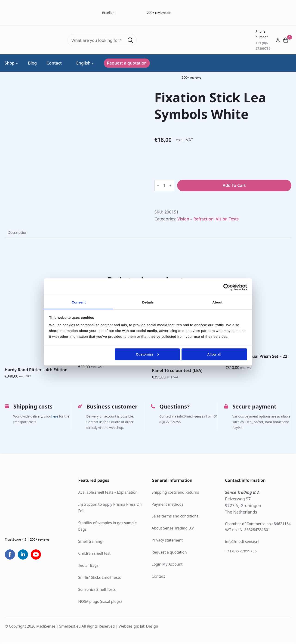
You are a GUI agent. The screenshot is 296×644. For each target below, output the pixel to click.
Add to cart (234, 185)
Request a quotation (169, 552)
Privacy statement (167, 540)
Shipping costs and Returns (175, 492)
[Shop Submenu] (16, 63)
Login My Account (167, 564)
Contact (54, 63)
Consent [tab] (79, 302)
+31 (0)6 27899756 (241, 551)
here (55, 416)
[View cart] (286, 40)
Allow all (214, 354)
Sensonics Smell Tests (97, 589)
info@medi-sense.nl (242, 542)
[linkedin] (23, 554)
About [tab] (217, 302)
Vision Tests (227, 219)
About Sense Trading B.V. (173, 528)
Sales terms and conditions (175, 516)
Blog (32, 63)
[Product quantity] (164, 186)
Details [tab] (148, 302)
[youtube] (36, 554)
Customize (148, 354)
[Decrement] (158, 186)
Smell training (90, 541)
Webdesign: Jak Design (138, 626)
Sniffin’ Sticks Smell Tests (99, 577)
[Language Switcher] (92, 63)
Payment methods (168, 504)
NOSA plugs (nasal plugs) (100, 601)
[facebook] (10, 554)
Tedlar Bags (88, 565)
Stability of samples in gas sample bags (107, 526)
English (81, 63)
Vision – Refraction (196, 219)
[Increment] (170, 186)
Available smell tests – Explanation (108, 492)
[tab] (18, 233)
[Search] (130, 40)
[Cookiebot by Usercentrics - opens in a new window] (227, 287)
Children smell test (94, 553)
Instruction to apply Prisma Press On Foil (110, 508)
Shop (10, 63)
